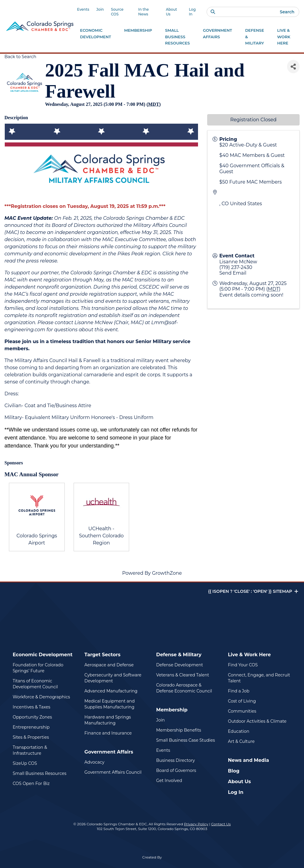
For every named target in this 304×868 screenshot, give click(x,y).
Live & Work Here (250, 655)
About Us (172, 12)
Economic (95, 34)
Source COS (117, 12)
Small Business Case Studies (186, 740)
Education (239, 731)
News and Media (248, 760)
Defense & (255, 37)
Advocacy (94, 762)
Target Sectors (102, 655)
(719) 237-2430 (236, 267)
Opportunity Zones (32, 717)
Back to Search (20, 57)
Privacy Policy (196, 824)
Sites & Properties (31, 737)
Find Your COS (243, 665)
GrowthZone (167, 573)
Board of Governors (176, 770)
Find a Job (239, 691)
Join (100, 9)
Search (287, 12)
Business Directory (175, 760)
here (180, 254)
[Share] (293, 67)
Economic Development (43, 655)
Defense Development (180, 665)
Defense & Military (179, 655)
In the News (143, 12)
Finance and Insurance (108, 733)
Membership (172, 710)
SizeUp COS (25, 763)
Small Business (177, 37)
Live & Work (284, 37)
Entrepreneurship (31, 727)
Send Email (233, 273)
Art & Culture (241, 741)
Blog (234, 771)
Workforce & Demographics (41, 697)
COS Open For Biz (31, 783)
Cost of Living (242, 701)
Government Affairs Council (113, 772)
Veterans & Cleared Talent (183, 675)
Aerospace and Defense (109, 665)
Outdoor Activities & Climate (257, 721)
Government (217, 34)
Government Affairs (109, 752)
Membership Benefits (179, 730)
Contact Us (221, 824)
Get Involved (169, 781)
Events (83, 9)
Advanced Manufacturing (111, 691)
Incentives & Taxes (32, 707)
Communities (242, 711)
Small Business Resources (40, 773)
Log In (192, 12)
